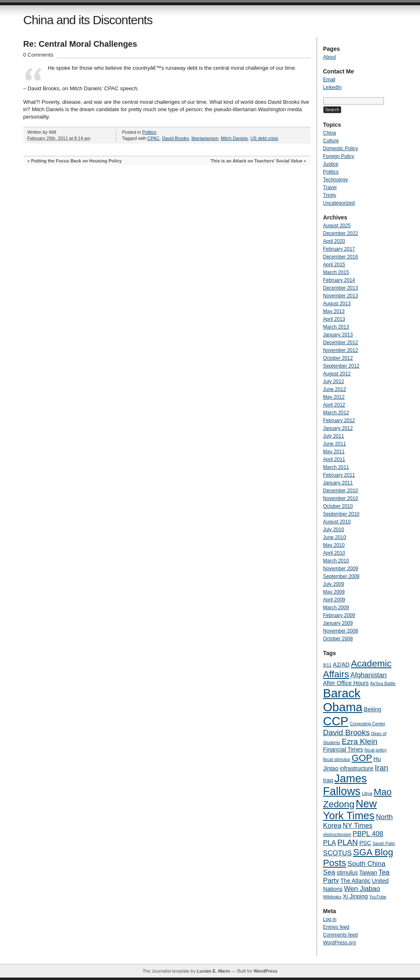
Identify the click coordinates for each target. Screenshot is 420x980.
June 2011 (335, 444)
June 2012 (335, 389)
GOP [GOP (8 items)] (362, 758)
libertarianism (205, 138)
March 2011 (336, 467)
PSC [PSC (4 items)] (365, 843)
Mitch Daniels (234, 138)
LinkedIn (332, 87)
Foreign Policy (339, 156)
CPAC (153, 138)
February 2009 (339, 615)
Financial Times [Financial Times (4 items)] (343, 749)
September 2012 (341, 366)
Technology (336, 180)
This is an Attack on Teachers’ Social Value (257, 161)
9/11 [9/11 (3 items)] (328, 665)
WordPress (265, 971)
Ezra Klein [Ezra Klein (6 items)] (360, 741)
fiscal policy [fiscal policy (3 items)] (375, 750)
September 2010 (341, 514)
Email (329, 80)
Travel (330, 187)
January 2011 (338, 483)
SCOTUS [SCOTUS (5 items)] (338, 853)
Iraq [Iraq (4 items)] (328, 780)
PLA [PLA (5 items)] (330, 843)
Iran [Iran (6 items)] (382, 768)
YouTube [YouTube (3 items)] (378, 897)
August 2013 (337, 304)
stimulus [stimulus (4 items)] (347, 873)
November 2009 (341, 569)
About (330, 57)
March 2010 (336, 561)
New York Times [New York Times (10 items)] (350, 810)
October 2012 (338, 358)
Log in (330, 919)
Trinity (330, 195)
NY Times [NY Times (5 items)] (358, 826)
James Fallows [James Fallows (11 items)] (345, 785)
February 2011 (339, 475)
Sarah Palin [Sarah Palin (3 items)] (384, 843)
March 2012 (336, 413)
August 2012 (337, 374)
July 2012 (334, 381)
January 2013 (338, 335)
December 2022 (341, 233)
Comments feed (341, 935)
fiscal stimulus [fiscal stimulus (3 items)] (337, 759)
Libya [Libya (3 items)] (367, 793)
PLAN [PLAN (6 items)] (348, 842)
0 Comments (39, 55)
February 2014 (339, 280)
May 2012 (334, 397)
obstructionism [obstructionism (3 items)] (337, 834)
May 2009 (334, 592)
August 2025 (337, 226)
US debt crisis (264, 138)
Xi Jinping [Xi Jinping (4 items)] (355, 896)
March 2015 (336, 272)
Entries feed (336, 927)
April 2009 (334, 600)
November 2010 (341, 498)
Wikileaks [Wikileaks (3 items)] (332, 897)
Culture (331, 141)
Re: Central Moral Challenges (80, 44)
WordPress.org (340, 943)
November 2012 (341, 350)
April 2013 (334, 319)
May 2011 (334, 452)
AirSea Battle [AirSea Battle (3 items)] (383, 683)
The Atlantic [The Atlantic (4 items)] (355, 881)
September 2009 (341, 576)
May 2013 (334, 311)
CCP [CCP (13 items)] (336, 721)
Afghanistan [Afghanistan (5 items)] (369, 675)
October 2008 (338, 639)
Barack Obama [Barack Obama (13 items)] (343, 700)
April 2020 (334, 241)
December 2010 (341, 491)
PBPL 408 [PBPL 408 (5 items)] (368, 834)
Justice (331, 164)
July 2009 (334, 584)
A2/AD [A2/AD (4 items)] (341, 665)
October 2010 (338, 506)
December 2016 (341, 257)
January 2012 (338, 428)
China (330, 133)
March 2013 (336, 327)
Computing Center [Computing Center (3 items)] (367, 724)
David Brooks (175, 138)
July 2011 (334, 436)
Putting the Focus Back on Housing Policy (76, 161)
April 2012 (334, 405)
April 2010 (334, 553)
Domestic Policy (341, 148)
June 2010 (335, 537)
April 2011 (334, 459)
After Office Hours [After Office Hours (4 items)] (346, 683)
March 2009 (336, 608)
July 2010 (334, 530)
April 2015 (334, 265)
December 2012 (341, 343)
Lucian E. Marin (213, 971)
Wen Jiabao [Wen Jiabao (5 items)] (362, 889)
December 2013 (341, 288)
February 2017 (339, 249)
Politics (149, 132)
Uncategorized (339, 203)
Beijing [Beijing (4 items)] (372, 709)
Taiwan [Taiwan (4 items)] (368, 873)
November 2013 (341, 296)
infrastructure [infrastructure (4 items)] (356, 768)
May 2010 (334, 545)
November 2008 (341, 631)
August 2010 (337, 522)
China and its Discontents (88, 20)
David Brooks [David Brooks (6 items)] (347, 732)
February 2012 (339, 420)
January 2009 (338, 623)
